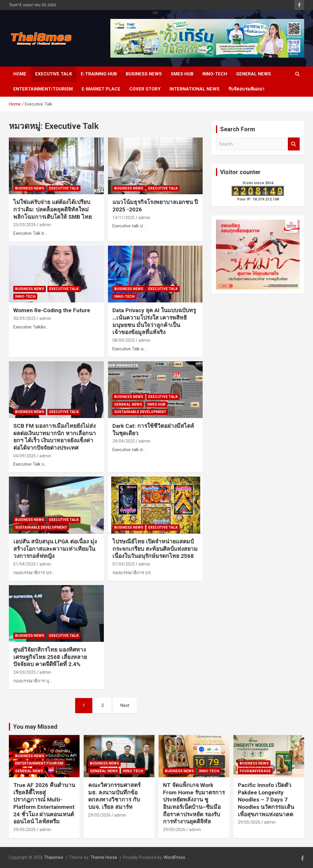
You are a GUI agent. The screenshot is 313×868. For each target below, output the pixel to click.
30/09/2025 (25, 318)
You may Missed (35, 727)
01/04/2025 (25, 564)
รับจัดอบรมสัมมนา (246, 89)
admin (45, 225)
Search (294, 144)
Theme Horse (104, 857)
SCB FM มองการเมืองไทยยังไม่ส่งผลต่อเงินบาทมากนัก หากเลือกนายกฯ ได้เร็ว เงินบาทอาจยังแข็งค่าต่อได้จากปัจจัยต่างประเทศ (55, 437)
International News (195, 89)
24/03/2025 (25, 672)
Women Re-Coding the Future (53, 310)
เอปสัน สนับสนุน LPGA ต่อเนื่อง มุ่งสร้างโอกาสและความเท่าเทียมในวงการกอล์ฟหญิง (55, 549)
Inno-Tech (215, 74)
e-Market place (101, 89)
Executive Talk (54, 74)
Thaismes (54, 857)
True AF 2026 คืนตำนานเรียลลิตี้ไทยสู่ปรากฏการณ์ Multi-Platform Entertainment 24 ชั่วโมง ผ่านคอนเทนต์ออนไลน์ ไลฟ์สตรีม (44, 803)
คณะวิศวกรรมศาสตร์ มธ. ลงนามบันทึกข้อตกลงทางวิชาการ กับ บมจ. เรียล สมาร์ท (114, 796)
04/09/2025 (25, 456)
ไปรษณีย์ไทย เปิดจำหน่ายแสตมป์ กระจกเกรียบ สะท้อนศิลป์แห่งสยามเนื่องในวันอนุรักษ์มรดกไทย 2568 (155, 549)
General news (254, 74)
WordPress (174, 857)
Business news (144, 74)
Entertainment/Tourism (43, 89)
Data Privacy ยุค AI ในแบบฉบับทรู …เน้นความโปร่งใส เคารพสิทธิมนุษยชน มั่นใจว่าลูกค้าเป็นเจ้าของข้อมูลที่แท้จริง (154, 321)
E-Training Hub (99, 74)
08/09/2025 (124, 340)
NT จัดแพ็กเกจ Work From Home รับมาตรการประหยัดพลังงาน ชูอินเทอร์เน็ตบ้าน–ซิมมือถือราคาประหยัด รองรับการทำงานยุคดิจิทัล (194, 803)
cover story (145, 89)
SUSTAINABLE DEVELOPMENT (140, 412)
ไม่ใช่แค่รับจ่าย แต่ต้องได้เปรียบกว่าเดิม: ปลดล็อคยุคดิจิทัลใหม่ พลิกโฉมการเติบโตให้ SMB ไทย (54, 209)
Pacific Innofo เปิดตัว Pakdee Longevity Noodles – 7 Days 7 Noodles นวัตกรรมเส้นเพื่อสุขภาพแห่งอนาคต (266, 800)
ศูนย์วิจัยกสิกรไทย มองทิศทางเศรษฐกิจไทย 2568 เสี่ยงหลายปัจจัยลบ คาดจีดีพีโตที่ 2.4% (50, 657)
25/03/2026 (25, 225)
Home (20, 74)
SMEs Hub (182, 74)
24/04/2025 (124, 441)
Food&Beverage (255, 771)
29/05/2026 (25, 830)
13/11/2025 (124, 218)
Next (125, 705)
